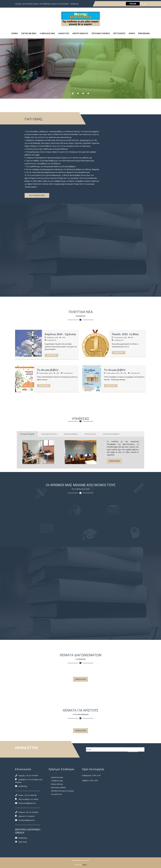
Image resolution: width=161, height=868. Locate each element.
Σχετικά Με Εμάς (57, 777)
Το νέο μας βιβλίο (48, 370)
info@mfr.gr (74, 4)
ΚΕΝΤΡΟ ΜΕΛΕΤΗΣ (80, 33)
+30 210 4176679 (32, 776)
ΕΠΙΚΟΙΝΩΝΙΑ (144, 33)
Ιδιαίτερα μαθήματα (71, 434)
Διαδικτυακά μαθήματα (111, 434)
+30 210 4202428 (32, 812)
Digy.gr (85, 865)
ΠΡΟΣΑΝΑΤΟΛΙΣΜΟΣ (101, 33)
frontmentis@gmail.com (27, 803)
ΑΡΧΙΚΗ (15, 33)
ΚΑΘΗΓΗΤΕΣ (64, 33)
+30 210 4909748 (30, 795)
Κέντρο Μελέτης (57, 784)
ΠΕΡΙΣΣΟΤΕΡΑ (51, 355)
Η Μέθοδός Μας (57, 781)
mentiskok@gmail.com (27, 820)
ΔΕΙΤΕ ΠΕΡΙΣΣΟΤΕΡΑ (37, 195)
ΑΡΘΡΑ (132, 33)
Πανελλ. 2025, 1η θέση (125, 334)
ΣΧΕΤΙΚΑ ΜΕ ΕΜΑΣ (29, 33)
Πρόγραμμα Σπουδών (49, 434)
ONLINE (133, 4)
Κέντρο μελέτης (90, 434)
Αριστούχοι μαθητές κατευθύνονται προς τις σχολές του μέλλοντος (62, 791)
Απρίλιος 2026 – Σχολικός (60, 334)
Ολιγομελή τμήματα (27, 434)
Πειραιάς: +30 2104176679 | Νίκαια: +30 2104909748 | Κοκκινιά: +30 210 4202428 (42, 4)
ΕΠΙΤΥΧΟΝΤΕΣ (119, 33)
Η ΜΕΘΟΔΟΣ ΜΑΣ (47, 33)
